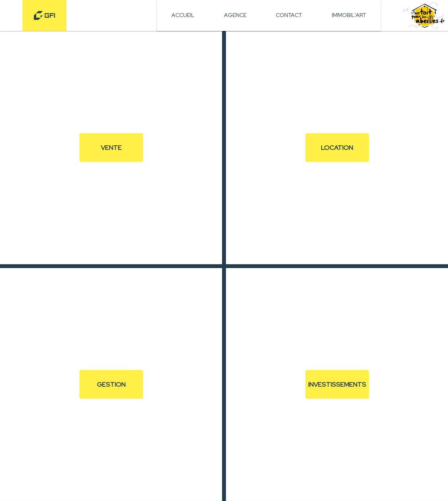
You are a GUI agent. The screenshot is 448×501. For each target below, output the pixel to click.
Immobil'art (349, 15)
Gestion (111, 384)
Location (337, 147)
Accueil (183, 15)
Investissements (337, 384)
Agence (235, 15)
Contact (289, 15)
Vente (111, 147)
